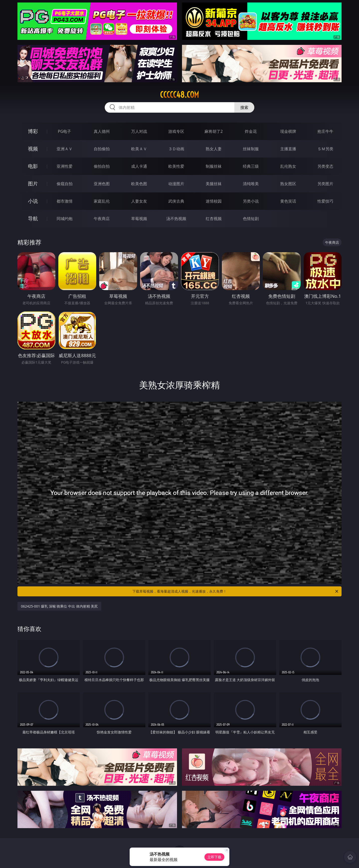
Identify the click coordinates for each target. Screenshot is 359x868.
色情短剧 (251, 219)
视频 (33, 149)
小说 (33, 201)
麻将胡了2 (214, 131)
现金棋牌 (288, 131)
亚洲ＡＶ (65, 149)
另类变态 (325, 166)
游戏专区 (176, 131)
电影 (33, 166)
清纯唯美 (251, 184)
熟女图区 (288, 184)
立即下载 (214, 857)
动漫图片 (176, 184)
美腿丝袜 (214, 184)
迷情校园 (214, 201)
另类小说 (251, 201)
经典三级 (251, 166)
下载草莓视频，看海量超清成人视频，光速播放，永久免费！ (236, 591)
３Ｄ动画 (176, 149)
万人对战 (139, 131)
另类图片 (325, 184)
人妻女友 (139, 201)
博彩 (33, 131)
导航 (33, 218)
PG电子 (64, 131)
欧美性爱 (176, 166)
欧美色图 (139, 184)
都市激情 (65, 201)
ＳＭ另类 (325, 149)
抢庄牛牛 (325, 131)
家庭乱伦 (102, 201)
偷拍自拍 (102, 166)
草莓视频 (139, 219)
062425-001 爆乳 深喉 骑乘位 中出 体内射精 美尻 (59, 606)
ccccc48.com (179, 95)
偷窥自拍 (65, 184)
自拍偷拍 (102, 149)
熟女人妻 (214, 149)
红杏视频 (214, 219)
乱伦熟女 (288, 166)
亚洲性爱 (65, 166)
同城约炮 (65, 219)
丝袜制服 (251, 149)
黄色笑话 (288, 201)
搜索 (244, 107)
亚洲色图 (102, 184)
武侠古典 (176, 201)
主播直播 (288, 149)
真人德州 (102, 131)
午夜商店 (102, 219)
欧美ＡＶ (139, 149)
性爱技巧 (325, 201)
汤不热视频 (176, 219)
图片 (33, 184)
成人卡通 (139, 166)
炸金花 (251, 131)
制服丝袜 (214, 166)
